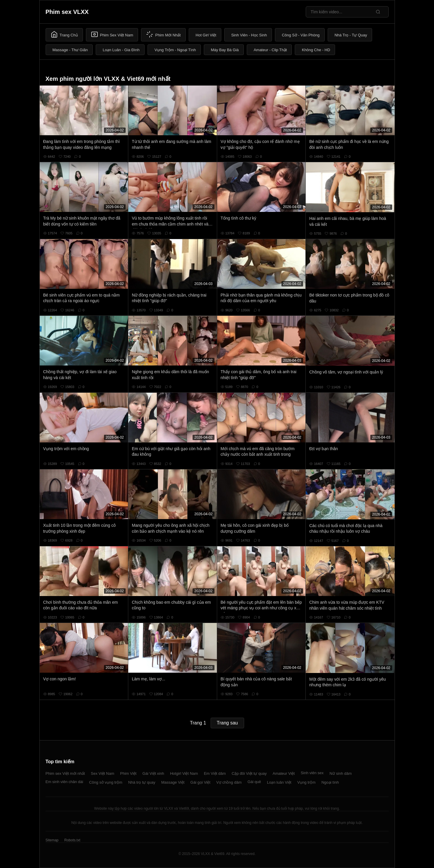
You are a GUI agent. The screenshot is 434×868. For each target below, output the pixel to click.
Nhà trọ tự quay (142, 782)
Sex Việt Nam (103, 773)
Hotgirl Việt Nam (184, 773)
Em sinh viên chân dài (64, 782)
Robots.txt (72, 840)
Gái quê (254, 782)
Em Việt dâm (215, 773)
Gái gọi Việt (201, 782)
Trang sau (227, 723)
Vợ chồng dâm (229, 782)
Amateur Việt (284, 773)
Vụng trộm (306, 782)
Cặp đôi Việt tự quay (249, 773)
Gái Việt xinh (153, 773)
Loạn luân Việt (279, 782)
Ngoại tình (330, 782)
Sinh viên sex (312, 773)
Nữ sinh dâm (341, 773)
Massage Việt (173, 782)
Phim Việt (128, 773)
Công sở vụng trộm (106, 782)
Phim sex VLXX (67, 12)
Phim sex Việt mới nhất (65, 773)
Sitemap (52, 840)
